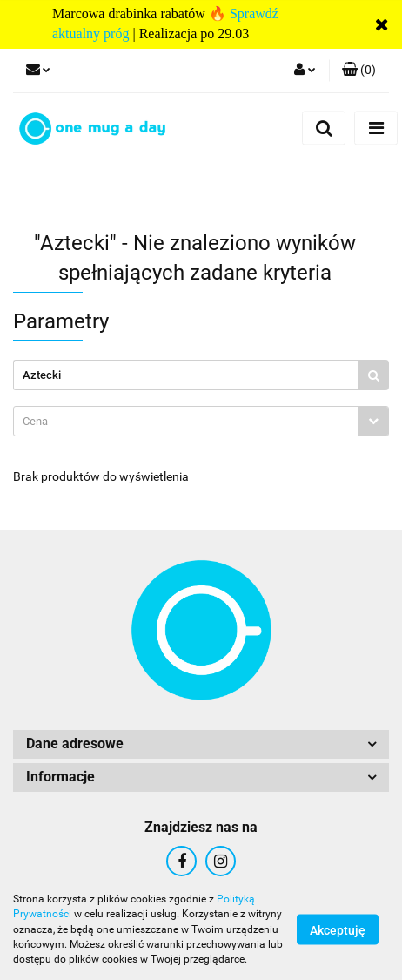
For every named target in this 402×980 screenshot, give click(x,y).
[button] (359, 71)
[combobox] (201, 421)
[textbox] (186, 421)
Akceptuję (338, 930)
